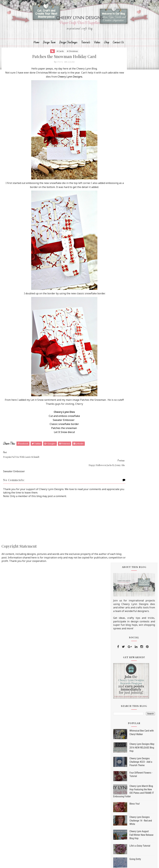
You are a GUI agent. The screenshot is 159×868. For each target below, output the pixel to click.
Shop (107, 51)
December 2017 (130, 421)
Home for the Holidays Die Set (131, 760)
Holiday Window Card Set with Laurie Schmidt (136, 530)
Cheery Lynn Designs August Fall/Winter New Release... (135, 632)
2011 (120, 728)
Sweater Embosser (53, 430)
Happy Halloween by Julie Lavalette (133, 648)
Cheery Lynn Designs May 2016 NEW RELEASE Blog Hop (142, 242)
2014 (120, 716)
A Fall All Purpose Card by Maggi (134, 438)
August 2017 (128, 675)
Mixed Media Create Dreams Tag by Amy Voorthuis (135, 656)
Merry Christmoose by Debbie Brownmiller (136, 581)
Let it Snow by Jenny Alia (133, 542)
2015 (120, 712)
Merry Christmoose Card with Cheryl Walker (136, 599)
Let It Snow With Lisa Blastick (136, 671)
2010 (120, 732)
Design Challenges (68, 51)
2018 (120, 414)
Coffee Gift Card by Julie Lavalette (133, 565)
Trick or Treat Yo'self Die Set (130, 751)
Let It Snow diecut (54, 442)
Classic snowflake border (54, 434)
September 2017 (130, 433)
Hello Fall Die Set (123, 757)
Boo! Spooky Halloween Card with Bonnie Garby (135, 548)
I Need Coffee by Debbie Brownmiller (133, 492)
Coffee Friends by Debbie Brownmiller (133, 664)
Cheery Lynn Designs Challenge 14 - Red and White (141, 315)
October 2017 (129, 429)
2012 (120, 724)
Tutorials (86, 51)
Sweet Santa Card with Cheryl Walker (136, 447)
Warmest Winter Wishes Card (136, 537)
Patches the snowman (53, 438)
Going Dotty (135, 354)
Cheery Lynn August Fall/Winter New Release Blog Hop (141, 329)
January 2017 (128, 703)
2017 (120, 418)
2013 (120, 720)
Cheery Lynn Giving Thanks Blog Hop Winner (135, 509)
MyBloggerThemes (97, 863)
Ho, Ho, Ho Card (128, 461)
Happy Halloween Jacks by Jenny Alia (134, 624)
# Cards (50, 61)
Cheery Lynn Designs (71, 87)
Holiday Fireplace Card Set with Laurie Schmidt (137, 455)
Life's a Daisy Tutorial (140, 340)
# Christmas (62, 61)
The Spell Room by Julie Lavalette (132, 476)
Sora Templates (74, 863)
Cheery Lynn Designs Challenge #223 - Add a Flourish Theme (141, 256)
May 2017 (126, 687)
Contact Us (118, 51)
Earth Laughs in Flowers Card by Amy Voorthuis (137, 468)
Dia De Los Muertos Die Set (129, 754)
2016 (120, 707)
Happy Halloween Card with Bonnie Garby (135, 640)
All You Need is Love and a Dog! (137, 515)
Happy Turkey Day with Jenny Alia (136, 484)
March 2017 (127, 695)
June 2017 (126, 683)
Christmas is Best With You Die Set (133, 763)
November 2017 (130, 425)
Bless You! (135, 298)
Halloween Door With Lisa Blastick (134, 501)
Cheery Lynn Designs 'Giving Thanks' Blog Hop (135, 557)
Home (36, 51)
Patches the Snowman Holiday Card (136, 616)
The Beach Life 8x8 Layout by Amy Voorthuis (135, 573)
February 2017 (129, 699)
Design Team (49, 51)
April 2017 (126, 691)
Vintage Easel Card (130, 593)
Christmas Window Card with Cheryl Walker (136, 522)
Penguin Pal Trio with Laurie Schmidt (135, 608)
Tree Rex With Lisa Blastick (134, 588)
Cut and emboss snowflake (54, 426)
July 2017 (126, 679)
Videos (97, 51)
